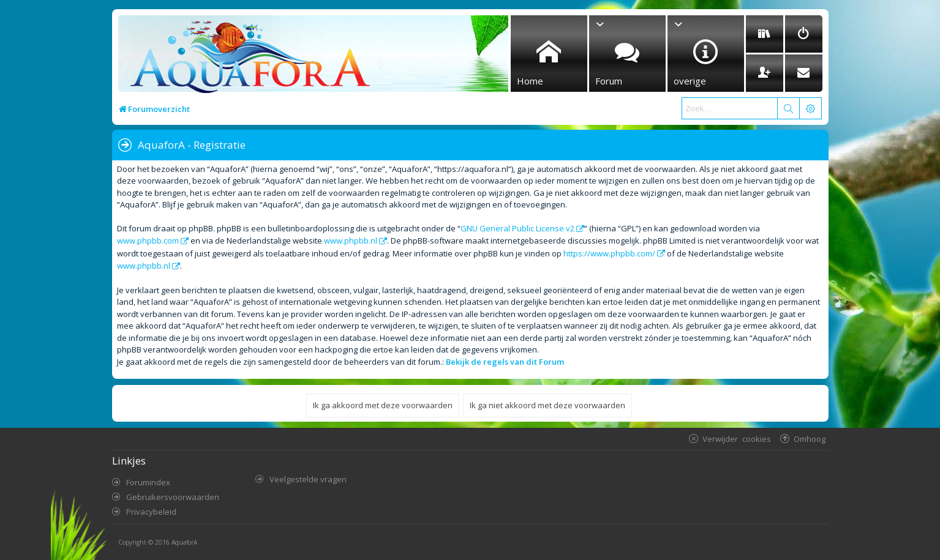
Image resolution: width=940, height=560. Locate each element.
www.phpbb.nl (351, 241)
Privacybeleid (151, 512)
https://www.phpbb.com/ (609, 253)
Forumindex (148, 482)
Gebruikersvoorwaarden (173, 497)
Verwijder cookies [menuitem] (737, 439)
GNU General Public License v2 (517, 228)
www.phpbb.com (148, 241)
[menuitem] (765, 34)
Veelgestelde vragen (308, 479)
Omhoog (810, 439)
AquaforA (184, 542)
